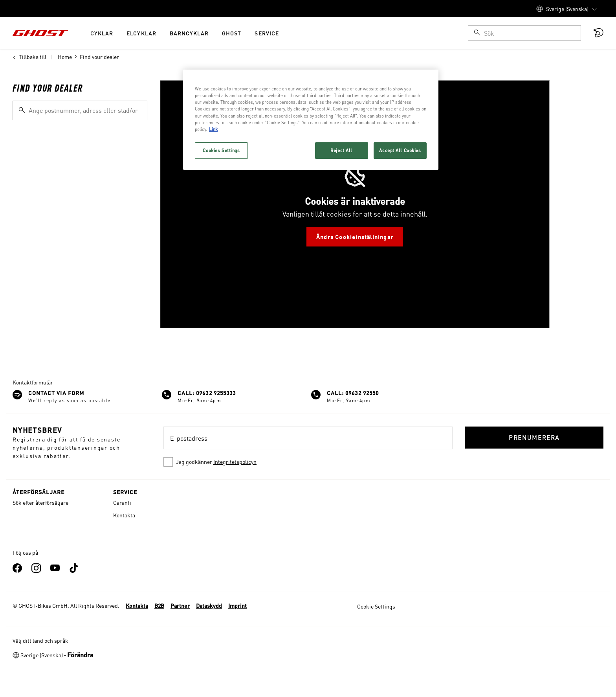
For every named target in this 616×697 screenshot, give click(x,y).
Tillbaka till (29, 57)
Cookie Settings (376, 606)
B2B (159, 605)
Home (65, 57)
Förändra (80, 655)
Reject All (341, 150)
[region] (311, 120)
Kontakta (124, 515)
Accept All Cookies (400, 150)
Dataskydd (209, 605)
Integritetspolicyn (235, 462)
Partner (180, 605)
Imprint (237, 605)
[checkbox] (308, 462)
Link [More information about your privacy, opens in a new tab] (213, 129)
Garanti (122, 502)
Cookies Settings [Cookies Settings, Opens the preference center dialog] (221, 150)
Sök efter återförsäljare (40, 502)
